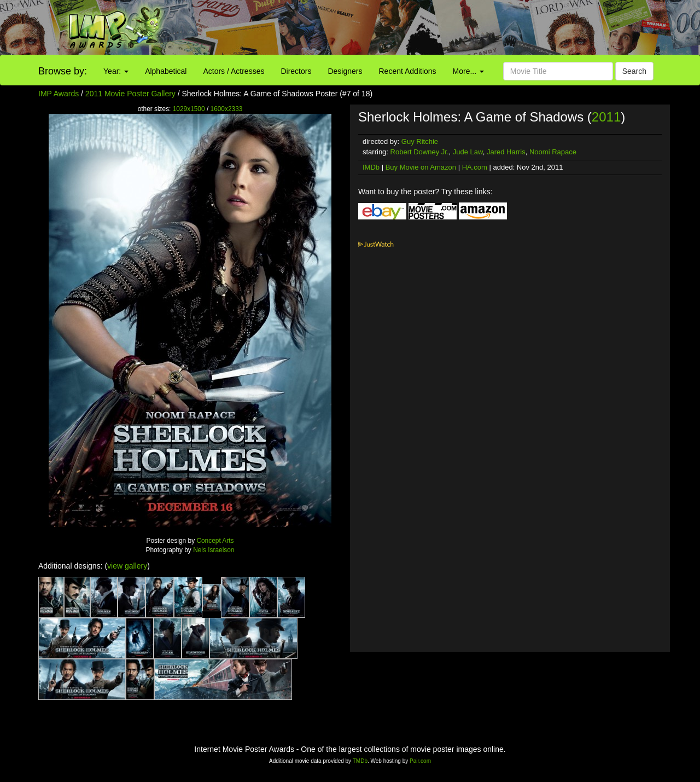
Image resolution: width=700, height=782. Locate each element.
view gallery (127, 566)
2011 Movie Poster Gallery (130, 94)
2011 (606, 117)
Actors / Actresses (234, 71)
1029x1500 (189, 109)
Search (634, 71)
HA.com (475, 167)
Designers (345, 71)
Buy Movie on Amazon (421, 167)
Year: (116, 71)
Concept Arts (215, 541)
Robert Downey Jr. (420, 152)
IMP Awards (59, 94)
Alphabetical (166, 71)
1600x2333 (227, 109)
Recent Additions (408, 71)
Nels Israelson (214, 550)
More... (468, 71)
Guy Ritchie (420, 141)
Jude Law (468, 152)
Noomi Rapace (553, 152)
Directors (296, 71)
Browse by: (63, 71)
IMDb (371, 167)
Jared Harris (506, 152)
